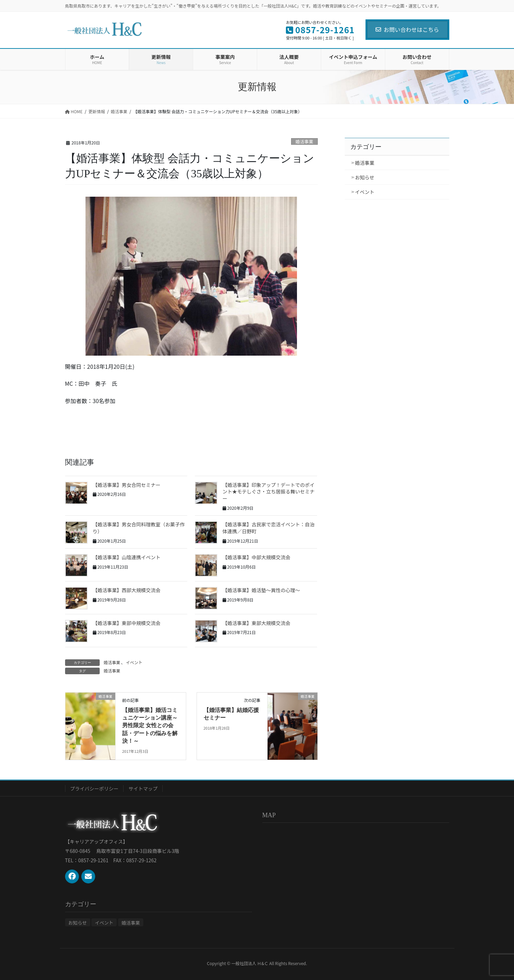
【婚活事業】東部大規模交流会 (256, 623)
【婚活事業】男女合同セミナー (127, 485)
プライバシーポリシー (94, 789)
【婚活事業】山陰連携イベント (127, 557)
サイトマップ (143, 789)
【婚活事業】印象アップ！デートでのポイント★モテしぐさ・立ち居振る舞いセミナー (269, 492)
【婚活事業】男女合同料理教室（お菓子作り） (139, 528)
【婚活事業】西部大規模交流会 (127, 590)
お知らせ (365, 177)
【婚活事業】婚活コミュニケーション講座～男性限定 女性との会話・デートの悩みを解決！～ (150, 726)
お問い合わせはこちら (407, 29)
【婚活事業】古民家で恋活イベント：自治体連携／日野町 (269, 528)
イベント (134, 662)
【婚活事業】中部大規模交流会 (256, 557)
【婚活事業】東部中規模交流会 (127, 623)
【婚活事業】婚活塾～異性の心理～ (261, 590)
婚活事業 (304, 141)
